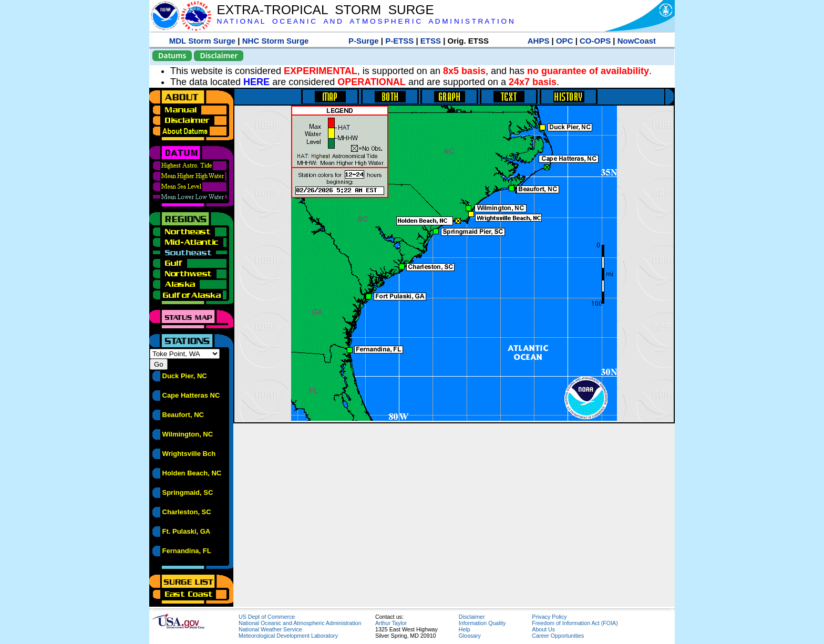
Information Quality (482, 623)
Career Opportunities (558, 636)
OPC (565, 41)
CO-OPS (595, 41)
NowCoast (637, 41)
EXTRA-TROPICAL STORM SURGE (325, 10)
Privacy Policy (549, 617)
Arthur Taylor (391, 623)
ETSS (431, 41)
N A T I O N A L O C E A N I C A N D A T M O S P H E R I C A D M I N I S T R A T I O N (365, 21)
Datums (172, 55)
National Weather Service (270, 629)
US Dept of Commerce (267, 617)
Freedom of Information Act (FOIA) (575, 623)
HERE (256, 82)
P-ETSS (399, 41)
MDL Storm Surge (202, 41)
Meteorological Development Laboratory (288, 636)
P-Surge (364, 41)
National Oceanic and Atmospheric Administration (300, 623)
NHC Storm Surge (276, 41)
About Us (543, 629)
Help (465, 629)
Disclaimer (219, 55)
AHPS (539, 41)
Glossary (470, 636)
